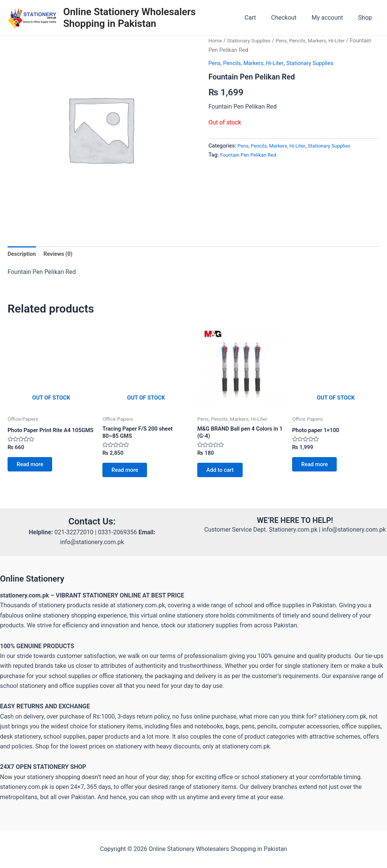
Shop (367, 18)
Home (216, 40)
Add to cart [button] (224, 475)
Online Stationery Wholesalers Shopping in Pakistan (132, 18)
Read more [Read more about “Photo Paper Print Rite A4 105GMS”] (33, 475)
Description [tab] (23, 254)
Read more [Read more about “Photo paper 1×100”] (318, 468)
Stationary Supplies (252, 40)
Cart (261, 18)
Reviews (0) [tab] (62, 254)
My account (332, 18)
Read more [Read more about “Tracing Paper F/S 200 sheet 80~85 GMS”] (128, 475)
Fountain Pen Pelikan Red (251, 155)
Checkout (291, 18)
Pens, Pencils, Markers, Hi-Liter (249, 63)
